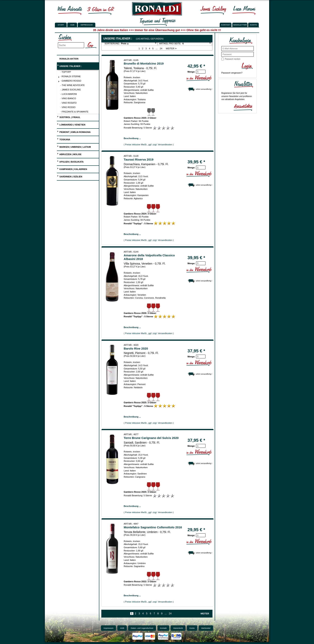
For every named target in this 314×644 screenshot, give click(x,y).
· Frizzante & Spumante (74, 112)
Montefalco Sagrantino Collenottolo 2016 (153, 527)
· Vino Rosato (69, 103)
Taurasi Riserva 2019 (139, 159)
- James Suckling (71, 90)
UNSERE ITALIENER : (69, 66)
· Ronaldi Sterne (69, 77)
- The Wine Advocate (73, 85)
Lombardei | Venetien (71, 124)
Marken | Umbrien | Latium (74, 146)
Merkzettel (206, 628)
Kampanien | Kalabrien (72, 169)
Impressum (87, 25)
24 (161, 49)
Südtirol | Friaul (69, 117)
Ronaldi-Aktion (68, 58)
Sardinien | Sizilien (70, 176)
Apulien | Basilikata (70, 161)
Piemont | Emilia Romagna (74, 132)
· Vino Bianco (68, 98)
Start (61, 25)
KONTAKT (226, 25)
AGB (72, 25)
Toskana (64, 139)
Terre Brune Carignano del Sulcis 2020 (151, 438)
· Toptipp (66, 72)
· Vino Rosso (68, 107)
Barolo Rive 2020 (136, 348)
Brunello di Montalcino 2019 (144, 63)
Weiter (171, 49)
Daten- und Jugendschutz (142, 628)
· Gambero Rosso (70, 81)
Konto (192, 628)
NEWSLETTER (240, 25)
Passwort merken (233, 59)
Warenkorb (178, 628)
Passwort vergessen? (232, 73)
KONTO (254, 25)
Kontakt (163, 628)
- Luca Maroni (69, 94)
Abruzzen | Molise (69, 154)
